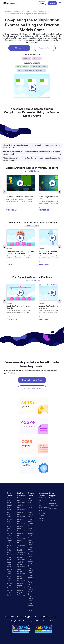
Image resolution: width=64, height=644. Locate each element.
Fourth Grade (31, 11)
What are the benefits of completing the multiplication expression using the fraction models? (32, 159)
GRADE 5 (37, 58)
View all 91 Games (32, 226)
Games (16, 11)
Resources (9, 11)
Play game (19, 48)
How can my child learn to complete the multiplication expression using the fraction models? (32, 152)
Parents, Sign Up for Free (32, 380)
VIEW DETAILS (12, 210)
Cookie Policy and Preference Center (44, 617)
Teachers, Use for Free (32, 388)
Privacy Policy (22, 617)
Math (22, 11)
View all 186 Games (32, 280)
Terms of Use (10, 617)
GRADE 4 (26, 58)
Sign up (52, 3)
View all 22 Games (32, 171)
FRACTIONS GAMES (39, 67)
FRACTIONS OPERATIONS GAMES (32, 70)
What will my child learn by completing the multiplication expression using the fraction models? (32, 146)
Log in (42, 3)
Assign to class (45, 48)
